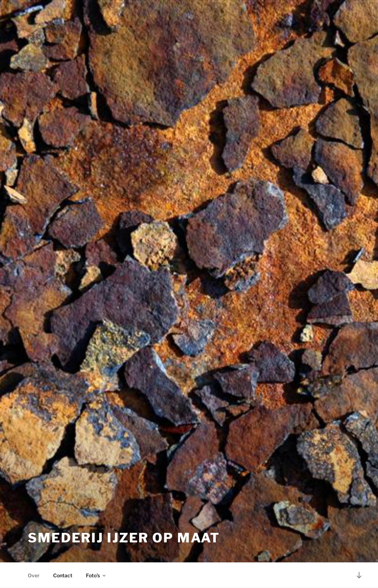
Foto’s (96, 575)
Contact (63, 575)
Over (34, 575)
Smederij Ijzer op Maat (124, 538)
